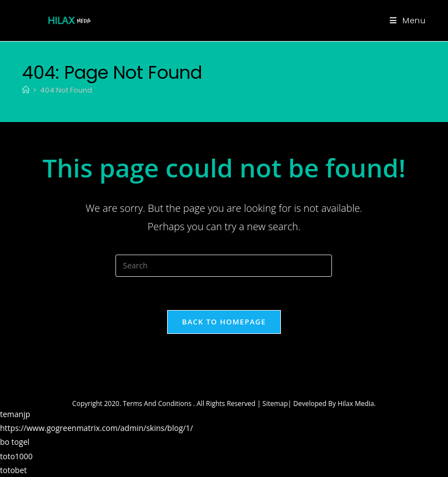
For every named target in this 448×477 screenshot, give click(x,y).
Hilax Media (356, 404)
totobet (13, 470)
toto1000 (16, 456)
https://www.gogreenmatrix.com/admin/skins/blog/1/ (97, 428)
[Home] (26, 90)
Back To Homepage (224, 322)
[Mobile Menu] (408, 21)
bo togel (15, 442)
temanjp (15, 414)
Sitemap (275, 404)
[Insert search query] (224, 266)
